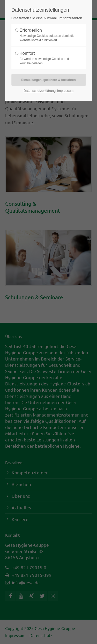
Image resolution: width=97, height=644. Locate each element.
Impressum (65, 91)
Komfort (47, 58)
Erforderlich (47, 35)
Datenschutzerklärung (40, 91)
